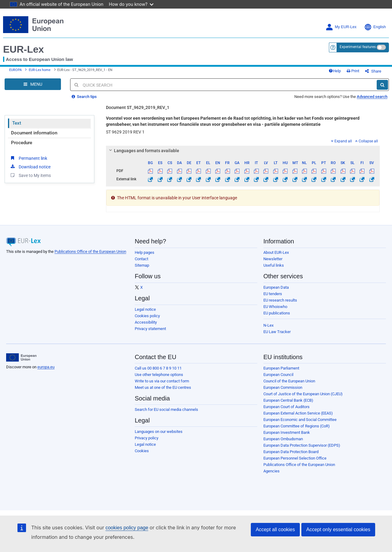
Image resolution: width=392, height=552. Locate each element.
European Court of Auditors (286, 407)
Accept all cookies (275, 529)
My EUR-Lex (341, 27)
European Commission (283, 387)
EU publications (277, 313)
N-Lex (268, 325)
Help (335, 71)
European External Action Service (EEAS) (298, 413)
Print (353, 71)
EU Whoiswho (275, 307)
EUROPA (15, 70)
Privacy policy (147, 438)
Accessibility (146, 322)
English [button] (375, 27)
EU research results (280, 300)
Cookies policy (147, 316)
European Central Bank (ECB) (288, 400)
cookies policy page (127, 528)
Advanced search (372, 97)
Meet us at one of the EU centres (163, 387)
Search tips (84, 97)
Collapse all (367, 141)
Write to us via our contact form (162, 381)
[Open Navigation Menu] (33, 84)
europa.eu (46, 367)
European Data (276, 287)
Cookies (142, 451)
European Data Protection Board (291, 452)
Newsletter (273, 259)
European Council (278, 375)
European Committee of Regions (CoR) (297, 426)
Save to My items (30, 175)
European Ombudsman (283, 439)
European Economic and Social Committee (300, 420)
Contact (141, 259)
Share (373, 71)
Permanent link (28, 158)
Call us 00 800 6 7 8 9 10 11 (158, 368)
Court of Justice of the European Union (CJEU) (303, 394)
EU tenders (273, 294)
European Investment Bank (287, 432)
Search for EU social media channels (166, 409)
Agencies (271, 471)
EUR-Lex (23, 49)
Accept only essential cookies (338, 529)
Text (17, 123)
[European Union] (21, 358)
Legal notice (145, 309)
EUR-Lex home (40, 70)
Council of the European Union (289, 381)
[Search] (382, 85)
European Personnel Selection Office (295, 458)
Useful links (274, 265)
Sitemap (142, 265)
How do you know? (131, 4)
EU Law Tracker (277, 332)
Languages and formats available (143, 151)
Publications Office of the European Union (90, 252)
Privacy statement (150, 329)
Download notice (30, 167)
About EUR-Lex (276, 252)
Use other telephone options (159, 375)
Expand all (341, 141)
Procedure (22, 143)
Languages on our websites (159, 432)
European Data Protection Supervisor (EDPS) (302, 445)
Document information (34, 133)
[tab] (243, 151)
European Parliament (281, 368)
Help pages (145, 252)
